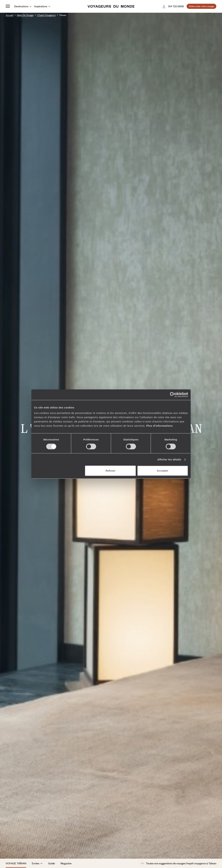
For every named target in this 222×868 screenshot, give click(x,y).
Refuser (110, 471)
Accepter (163, 471)
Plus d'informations (159, 426)
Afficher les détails (169, 459)
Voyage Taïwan (16, 863)
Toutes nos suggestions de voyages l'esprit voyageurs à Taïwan (178, 863)
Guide (52, 863)
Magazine (66, 863)
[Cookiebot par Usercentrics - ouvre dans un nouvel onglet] (173, 395)
